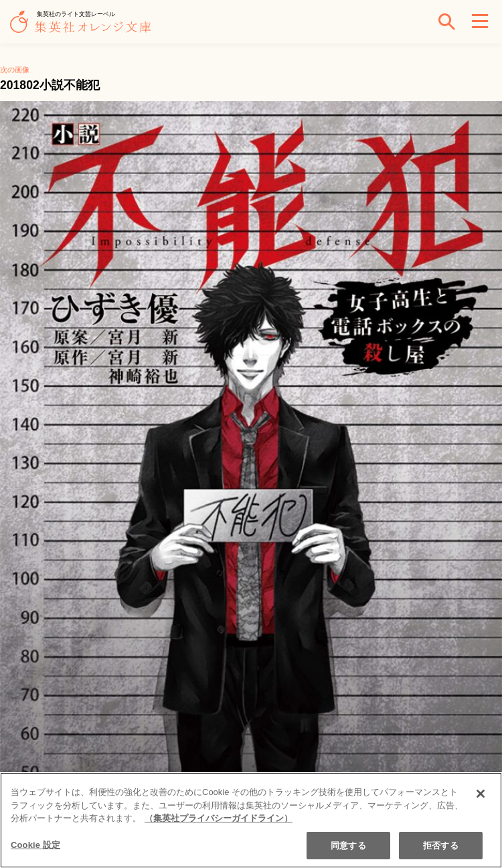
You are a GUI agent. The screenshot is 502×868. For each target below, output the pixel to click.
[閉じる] (481, 796)
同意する (348, 848)
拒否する (441, 848)
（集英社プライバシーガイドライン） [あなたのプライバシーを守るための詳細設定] (219, 821)
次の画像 (15, 70)
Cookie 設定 (35, 847)
